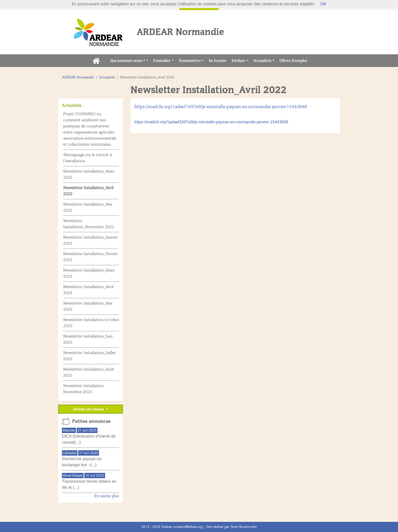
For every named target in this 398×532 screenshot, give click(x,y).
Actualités (262, 61)
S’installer (162, 61)
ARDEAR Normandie (78, 77)
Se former (219, 60)
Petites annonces (91, 421)
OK (323, 4)
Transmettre (190, 61)
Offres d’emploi (294, 60)
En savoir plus (107, 496)
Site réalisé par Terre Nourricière (232, 527)
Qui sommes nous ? (128, 61)
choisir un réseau (89, 409)
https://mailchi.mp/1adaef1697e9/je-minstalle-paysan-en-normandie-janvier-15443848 (221, 107)
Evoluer (239, 61)
